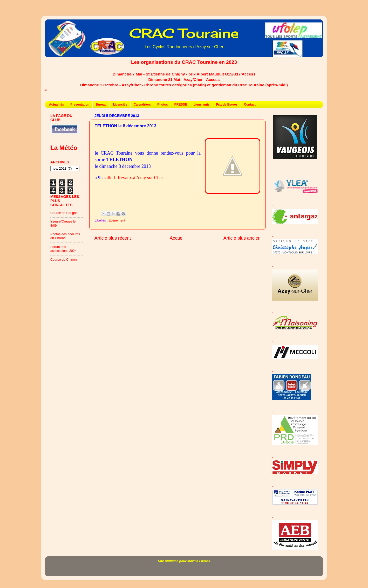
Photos (163, 105)
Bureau (101, 105)
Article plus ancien (242, 238)
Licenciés (120, 105)
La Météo (64, 148)
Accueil (177, 238)
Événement (117, 220)
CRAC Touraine (184, 33)
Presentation (80, 105)
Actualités (56, 105)
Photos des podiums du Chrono (65, 236)
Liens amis (201, 105)
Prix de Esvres (227, 105)
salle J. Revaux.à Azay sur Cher (133, 178)
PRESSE (181, 105)
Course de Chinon (64, 260)
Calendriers (142, 105)
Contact (250, 105)
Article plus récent (113, 238)
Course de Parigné (64, 213)
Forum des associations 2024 (63, 249)
